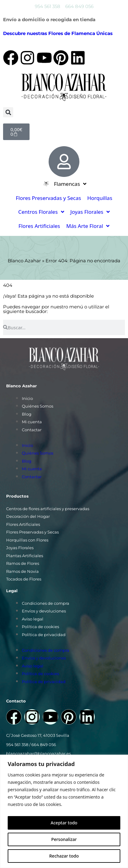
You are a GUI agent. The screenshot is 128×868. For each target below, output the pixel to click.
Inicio (27, 398)
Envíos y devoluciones (44, 611)
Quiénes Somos (38, 406)
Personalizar (64, 839)
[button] (8, 112)
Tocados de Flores (24, 579)
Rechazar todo (64, 856)
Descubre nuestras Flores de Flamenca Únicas (58, 33)
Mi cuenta (32, 422)
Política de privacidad (44, 635)
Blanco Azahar (24, 261)
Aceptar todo (64, 823)
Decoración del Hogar (28, 516)
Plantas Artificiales (25, 556)
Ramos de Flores (23, 563)
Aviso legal (33, 619)
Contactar (32, 430)
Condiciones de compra (46, 603)
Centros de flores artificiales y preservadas (48, 509)
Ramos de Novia (22, 571)
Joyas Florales (20, 548)
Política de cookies (40, 627)
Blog (27, 414)
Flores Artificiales (23, 524)
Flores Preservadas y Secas (32, 532)
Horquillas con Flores (27, 540)
